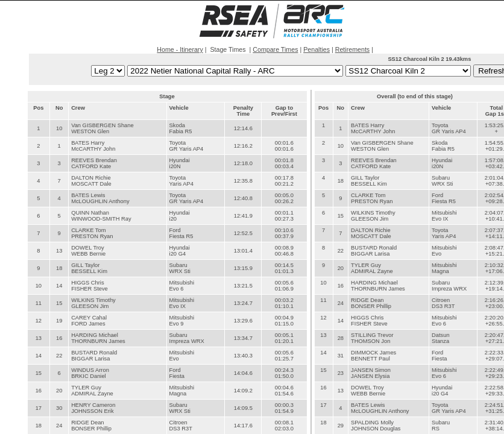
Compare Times (275, 49)
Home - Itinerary (180, 49)
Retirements (352, 49)
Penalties (317, 49)
